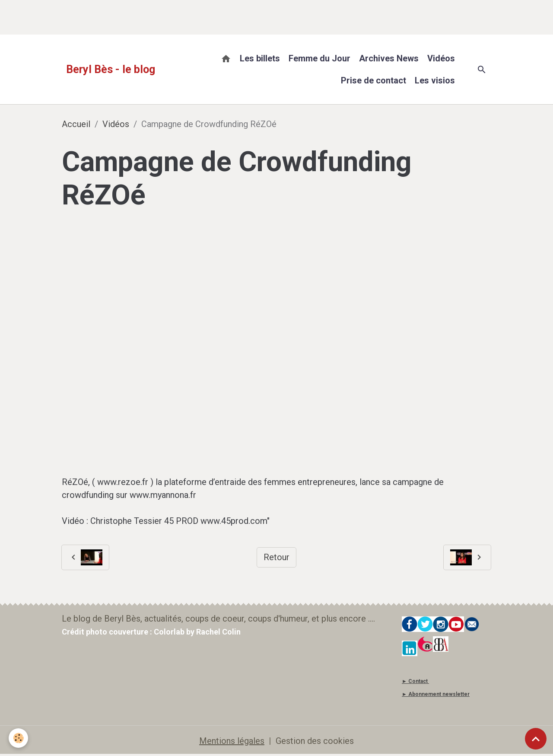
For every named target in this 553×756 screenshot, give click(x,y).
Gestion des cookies (315, 741)
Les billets (260, 58)
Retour (276, 557)
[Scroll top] (536, 739)
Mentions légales (232, 741)
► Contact (415, 681)
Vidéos (441, 58)
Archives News (389, 58)
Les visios (435, 80)
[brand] (111, 70)
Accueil (76, 124)
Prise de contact (373, 80)
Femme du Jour (319, 58)
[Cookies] (18, 738)
